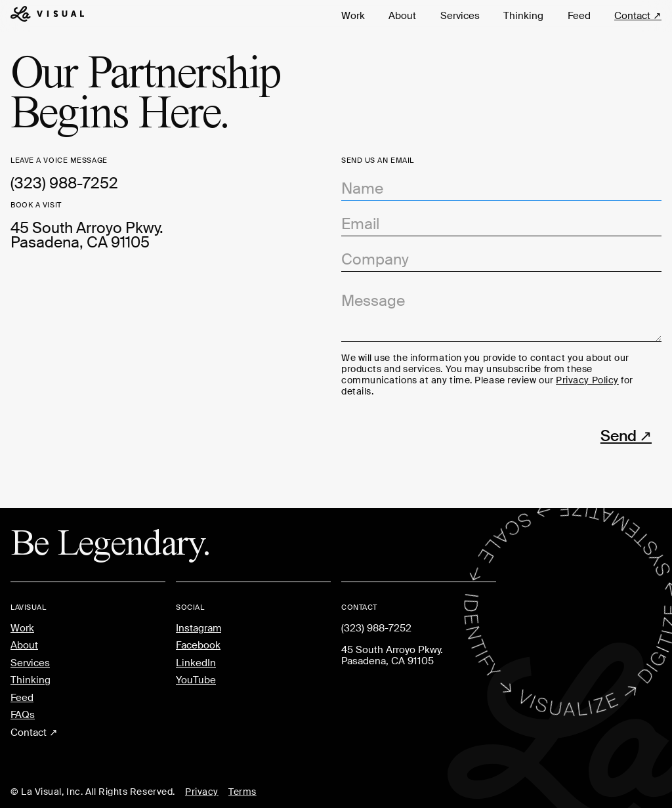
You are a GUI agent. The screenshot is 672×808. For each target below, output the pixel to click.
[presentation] (441, 433)
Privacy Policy (587, 380)
